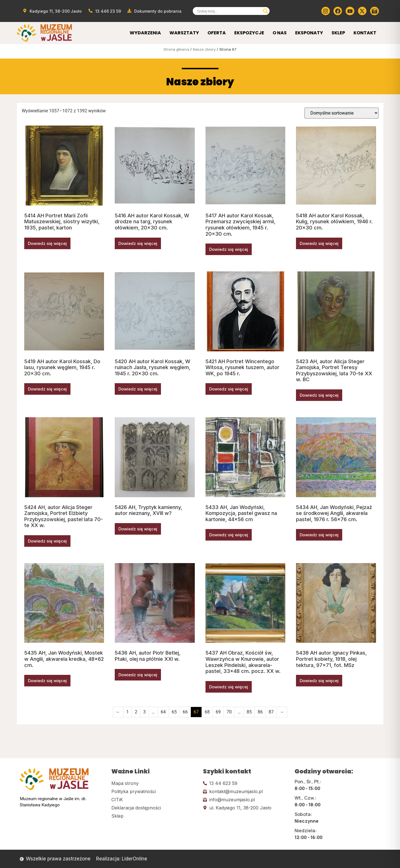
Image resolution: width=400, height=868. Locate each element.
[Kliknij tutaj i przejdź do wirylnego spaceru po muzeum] (374, 11)
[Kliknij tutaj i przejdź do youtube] (350, 11)
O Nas (280, 33)
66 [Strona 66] (185, 712)
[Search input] (229, 11)
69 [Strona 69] (218, 712)
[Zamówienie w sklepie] (342, 113)
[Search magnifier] (266, 11)
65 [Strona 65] (174, 712)
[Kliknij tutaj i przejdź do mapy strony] (154, 783)
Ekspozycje (249, 33)
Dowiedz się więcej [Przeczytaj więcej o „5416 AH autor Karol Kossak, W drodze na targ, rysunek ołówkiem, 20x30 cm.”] (138, 243)
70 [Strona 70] (229, 712)
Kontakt (365, 33)
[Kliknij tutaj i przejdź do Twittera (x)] (362, 11)
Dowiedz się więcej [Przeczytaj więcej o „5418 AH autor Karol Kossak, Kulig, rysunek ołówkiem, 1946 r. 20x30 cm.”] (319, 243)
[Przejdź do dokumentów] (154, 11)
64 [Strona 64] (163, 712)
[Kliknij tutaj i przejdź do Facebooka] (338, 11)
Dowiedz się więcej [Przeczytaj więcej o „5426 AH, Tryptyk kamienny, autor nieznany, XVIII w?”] (138, 529)
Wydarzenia (145, 33)
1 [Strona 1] (128, 712)
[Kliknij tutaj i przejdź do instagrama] (326, 11)
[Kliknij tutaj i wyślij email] (246, 791)
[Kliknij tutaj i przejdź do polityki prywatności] (154, 791)
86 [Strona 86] (260, 712)
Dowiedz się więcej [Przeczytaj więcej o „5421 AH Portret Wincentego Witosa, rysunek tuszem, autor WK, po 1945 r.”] (229, 389)
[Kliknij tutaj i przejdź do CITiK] (154, 800)
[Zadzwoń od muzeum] (104, 11)
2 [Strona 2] (136, 712)
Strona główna (176, 49)
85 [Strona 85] (249, 712)
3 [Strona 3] (144, 712)
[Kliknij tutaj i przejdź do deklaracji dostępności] (154, 808)
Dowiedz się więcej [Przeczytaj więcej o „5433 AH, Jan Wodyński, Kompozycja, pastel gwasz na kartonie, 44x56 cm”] (229, 535)
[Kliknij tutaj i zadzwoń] (246, 783)
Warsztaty (184, 33)
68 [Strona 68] (207, 712)
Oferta (217, 33)
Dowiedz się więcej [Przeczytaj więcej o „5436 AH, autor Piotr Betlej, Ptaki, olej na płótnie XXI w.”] (138, 675)
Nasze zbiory (204, 49)
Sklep (338, 33)
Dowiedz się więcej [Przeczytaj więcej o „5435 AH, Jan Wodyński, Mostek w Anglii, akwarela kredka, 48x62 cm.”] (47, 681)
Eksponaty (309, 33)
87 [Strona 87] (271, 712)
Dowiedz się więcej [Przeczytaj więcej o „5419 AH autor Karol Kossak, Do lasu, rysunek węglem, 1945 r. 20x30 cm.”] (47, 389)
